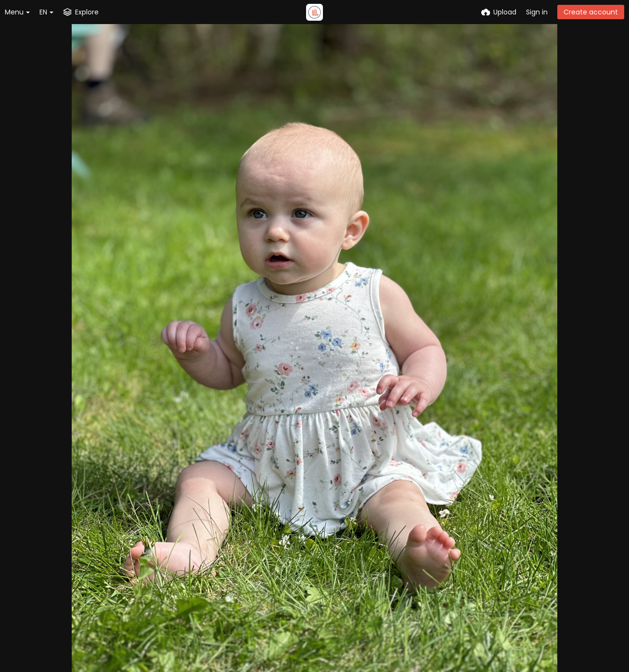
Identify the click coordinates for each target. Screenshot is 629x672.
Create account (591, 12)
